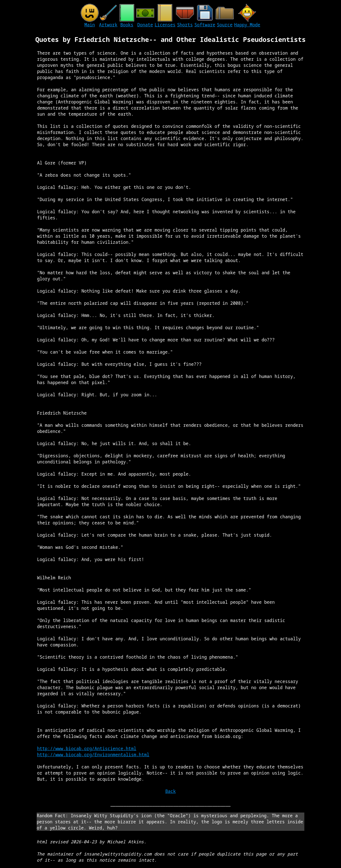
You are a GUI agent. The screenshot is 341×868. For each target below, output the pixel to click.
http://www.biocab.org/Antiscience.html (86, 748)
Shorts (185, 25)
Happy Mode (247, 25)
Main (90, 25)
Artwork (108, 25)
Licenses (165, 25)
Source (225, 25)
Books (127, 25)
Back (170, 791)
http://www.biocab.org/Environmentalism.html (93, 755)
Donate (145, 25)
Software (205, 25)
